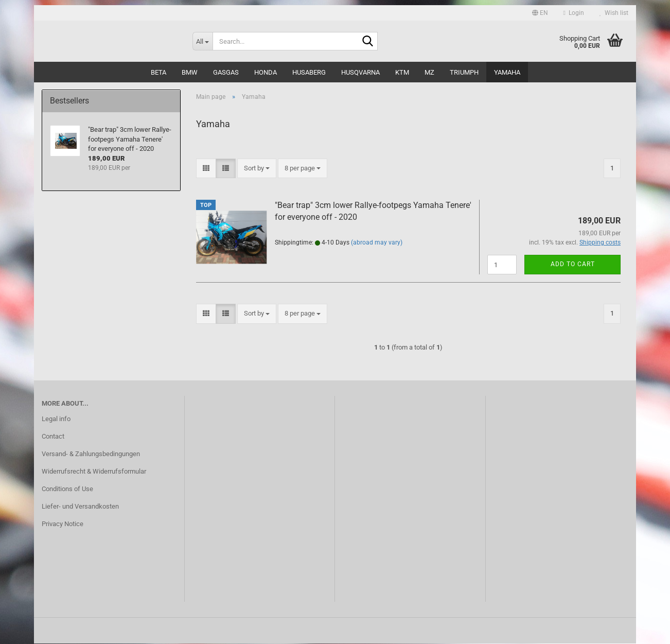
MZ (429, 72)
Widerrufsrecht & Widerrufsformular (94, 472)
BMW (190, 72)
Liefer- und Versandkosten (80, 507)
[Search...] (202, 41)
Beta (158, 72)
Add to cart (573, 265)
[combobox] (257, 169)
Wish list (614, 13)
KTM (402, 72)
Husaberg (309, 72)
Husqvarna (360, 72)
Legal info (56, 419)
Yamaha (507, 72)
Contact (53, 437)
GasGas (226, 72)
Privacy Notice (63, 524)
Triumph (464, 72)
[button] (540, 13)
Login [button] (574, 13)
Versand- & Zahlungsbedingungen (91, 454)
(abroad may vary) (377, 243)
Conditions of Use (67, 489)
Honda (266, 72)
